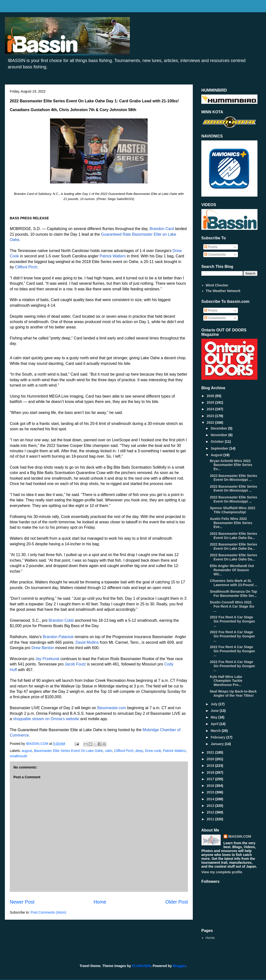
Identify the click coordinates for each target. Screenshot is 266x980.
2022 (211, 422)
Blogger (179, 966)
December (219, 428)
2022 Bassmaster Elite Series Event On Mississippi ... (234, 478)
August (217, 455)
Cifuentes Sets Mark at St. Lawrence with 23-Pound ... (234, 583)
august (27, 751)
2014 (211, 799)
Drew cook (153, 751)
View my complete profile (222, 872)
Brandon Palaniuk (58, 637)
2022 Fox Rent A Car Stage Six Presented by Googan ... (232, 621)
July (215, 704)
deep (139, 751)
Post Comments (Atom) (48, 912)
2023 (211, 416)
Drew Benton (43, 648)
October (218, 442)
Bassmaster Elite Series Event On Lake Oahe (68, 751)
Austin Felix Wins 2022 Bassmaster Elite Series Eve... (231, 523)
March (216, 731)
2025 (211, 402)
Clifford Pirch (26, 267)
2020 (211, 759)
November (219, 435)
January (218, 744)
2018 (211, 772)
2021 (211, 752)
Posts (211, 247)
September (220, 448)
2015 (211, 792)
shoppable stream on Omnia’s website (46, 719)
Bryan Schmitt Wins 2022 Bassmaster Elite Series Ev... (231, 465)
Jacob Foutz (75, 664)
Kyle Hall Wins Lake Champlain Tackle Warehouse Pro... (226, 681)
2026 (211, 396)
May (214, 717)
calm (109, 751)
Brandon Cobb (61, 620)
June (215, 711)
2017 (211, 779)
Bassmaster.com (112, 708)
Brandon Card (162, 229)
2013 (211, 806)
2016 (211, 786)
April (215, 724)
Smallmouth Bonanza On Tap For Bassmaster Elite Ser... (233, 594)
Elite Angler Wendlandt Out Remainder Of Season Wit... (232, 570)
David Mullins (87, 642)
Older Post (177, 902)
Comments (215, 254)
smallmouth (19, 756)
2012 (211, 812)
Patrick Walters (113, 256)
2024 (211, 409)
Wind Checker (217, 285)
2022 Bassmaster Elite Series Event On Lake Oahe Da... (234, 536)
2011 (211, 819)
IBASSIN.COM (38, 744)
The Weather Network (223, 291)
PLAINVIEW (141, 966)
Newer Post (22, 902)
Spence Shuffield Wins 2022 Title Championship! (233, 510)
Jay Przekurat (47, 659)
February (218, 737)
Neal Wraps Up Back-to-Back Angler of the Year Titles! (233, 693)
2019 (211, 766)
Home (100, 902)
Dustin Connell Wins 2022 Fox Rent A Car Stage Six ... (232, 606)
